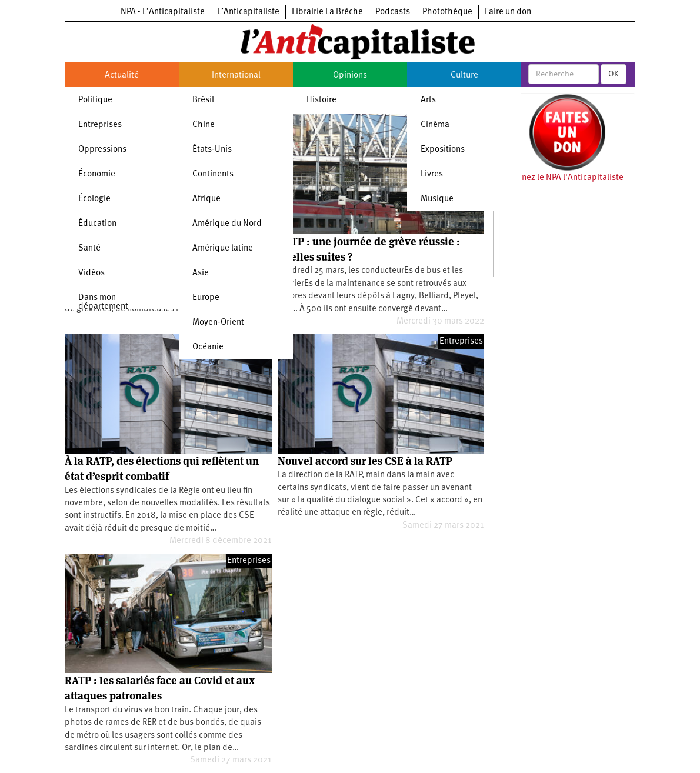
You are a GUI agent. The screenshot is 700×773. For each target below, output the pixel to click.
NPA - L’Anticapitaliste (163, 12)
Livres (432, 174)
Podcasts (393, 12)
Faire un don (508, 12)
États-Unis (212, 150)
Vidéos (91, 273)
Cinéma (435, 125)
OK (614, 74)
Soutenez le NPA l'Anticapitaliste (561, 178)
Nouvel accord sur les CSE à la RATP (365, 461)
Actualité (122, 76)
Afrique (206, 199)
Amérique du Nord (227, 224)
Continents (213, 174)
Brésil (203, 100)
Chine (204, 125)
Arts (428, 100)
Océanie (208, 347)
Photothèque (447, 12)
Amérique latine (223, 249)
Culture (464, 76)
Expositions (443, 150)
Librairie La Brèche (327, 12)
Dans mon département (103, 302)
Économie (97, 174)
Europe (206, 298)
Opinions (350, 76)
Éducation (97, 224)
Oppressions (102, 150)
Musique (437, 199)
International (236, 76)
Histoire (321, 100)
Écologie (94, 199)
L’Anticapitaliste (248, 12)
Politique (95, 100)
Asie (201, 273)
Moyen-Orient (218, 323)
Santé (89, 249)
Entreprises (100, 125)
